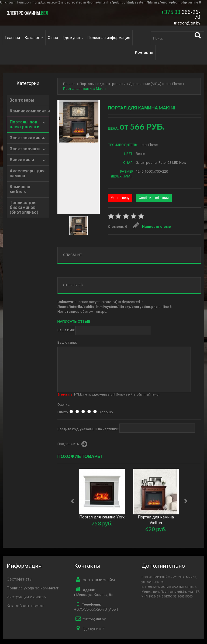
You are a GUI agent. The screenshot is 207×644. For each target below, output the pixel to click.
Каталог (32, 38)
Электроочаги (25, 149)
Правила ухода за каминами (33, 588)
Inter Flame (173, 84)
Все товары (22, 100)
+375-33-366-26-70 (90, 609)
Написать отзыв (152, 227)
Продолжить (72, 444)
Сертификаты (20, 579)
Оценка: (64, 405)
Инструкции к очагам (27, 597)
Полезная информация (109, 38)
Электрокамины (27, 138)
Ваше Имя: (66, 330)
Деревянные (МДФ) (145, 84)
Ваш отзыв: (67, 342)
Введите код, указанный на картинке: (88, 429)
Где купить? (94, 629)
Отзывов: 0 (117, 227)
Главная (13, 38)
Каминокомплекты (30, 111)
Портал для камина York (102, 517)
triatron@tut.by (187, 23)
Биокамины (22, 160)
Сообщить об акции (154, 198)
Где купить (73, 38)
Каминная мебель (20, 189)
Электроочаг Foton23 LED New (161, 163)
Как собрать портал (25, 606)
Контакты (144, 52)
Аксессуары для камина (27, 173)
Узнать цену (120, 198)
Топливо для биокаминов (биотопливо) (24, 208)
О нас (53, 38)
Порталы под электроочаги (25, 124)
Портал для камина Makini (85, 89)
